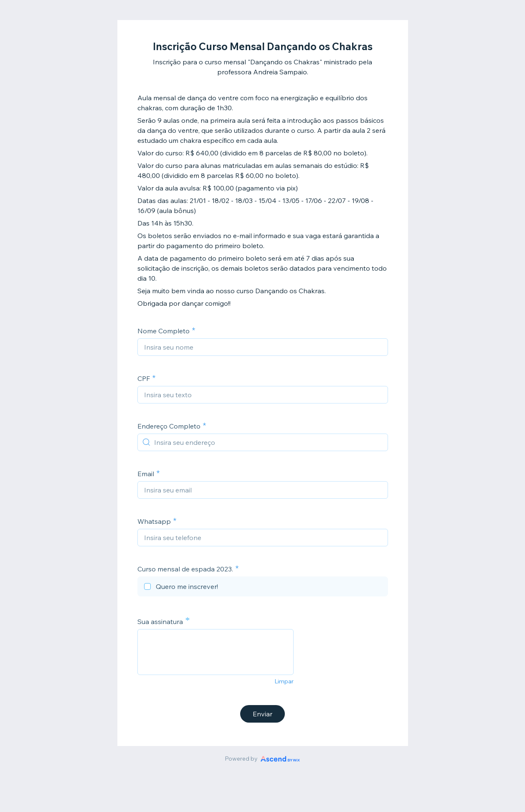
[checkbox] (263, 588)
